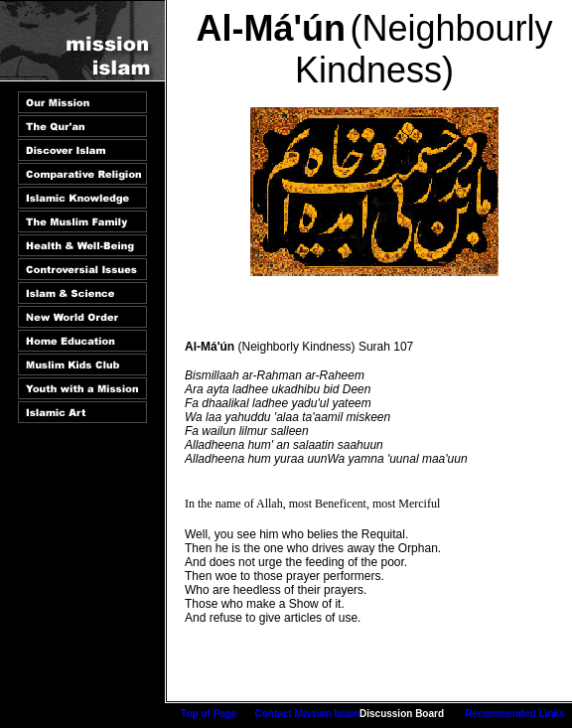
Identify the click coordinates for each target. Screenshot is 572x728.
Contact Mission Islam (307, 714)
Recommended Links (515, 714)
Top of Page (209, 714)
